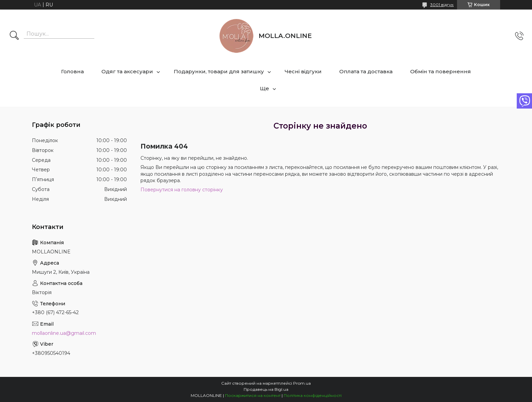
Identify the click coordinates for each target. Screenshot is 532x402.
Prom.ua (302, 383)
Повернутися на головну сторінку (182, 190)
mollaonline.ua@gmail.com (64, 333)
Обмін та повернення (441, 71)
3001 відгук (442, 5)
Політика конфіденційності (313, 395)
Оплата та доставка (366, 71)
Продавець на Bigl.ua (266, 389)
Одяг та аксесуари (127, 71)
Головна (72, 71)
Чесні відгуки (303, 71)
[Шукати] (14, 36)
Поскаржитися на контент (253, 395)
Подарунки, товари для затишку (219, 71)
